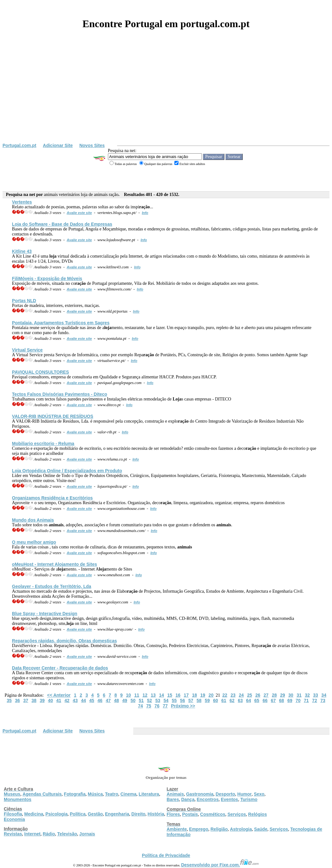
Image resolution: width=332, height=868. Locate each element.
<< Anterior (59, 695)
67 (273, 700)
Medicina (34, 814)
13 (153, 695)
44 (84, 700)
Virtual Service (27, 350)
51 (141, 700)
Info (145, 213)
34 (324, 695)
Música (95, 794)
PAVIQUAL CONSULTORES (41, 372)
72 (315, 700)
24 (241, 695)
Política (78, 814)
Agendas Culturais (42, 794)
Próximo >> (183, 706)
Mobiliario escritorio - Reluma (43, 443)
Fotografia (75, 794)
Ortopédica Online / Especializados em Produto (67, 471)
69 (290, 700)
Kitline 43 (22, 251)
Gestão (95, 814)
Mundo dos (33, 520)
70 (298, 700)
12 (145, 695)
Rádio (49, 834)
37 (26, 700)
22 (225, 695)
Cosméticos (213, 814)
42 (67, 700)
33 (316, 695)
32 (307, 695)
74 (141, 706)
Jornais (87, 834)
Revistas (13, 834)
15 (170, 695)
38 (34, 700)
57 (191, 700)
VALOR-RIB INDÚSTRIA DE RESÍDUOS (53, 416)
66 (265, 700)
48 (116, 700)
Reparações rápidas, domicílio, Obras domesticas (64, 641)
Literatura (149, 794)
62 (232, 700)
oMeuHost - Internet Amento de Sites (55, 564)
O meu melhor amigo (34, 542)
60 (216, 700)
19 (203, 695)
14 (161, 695)
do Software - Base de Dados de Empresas (62, 224)
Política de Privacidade (166, 855)
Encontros (207, 799)
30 (291, 695)
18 (195, 695)
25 (250, 695)
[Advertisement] (166, 95)
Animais (175, 794)
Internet (32, 834)
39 (42, 700)
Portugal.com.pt (19, 145)
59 (207, 700)
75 (149, 706)
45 (92, 700)
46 (100, 700)
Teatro (112, 794)
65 (257, 700)
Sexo (259, 794)
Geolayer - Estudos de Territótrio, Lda (52, 586)
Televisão (67, 834)
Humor (244, 794)
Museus (12, 794)
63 (240, 700)
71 (306, 700)
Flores (173, 814)
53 (158, 700)
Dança (188, 799)
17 (186, 695)
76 (157, 706)
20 (211, 695)
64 (248, 700)
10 (128, 695)
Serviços (237, 814)
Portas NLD (24, 301)
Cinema (129, 794)
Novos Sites (92, 145)
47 (108, 700)
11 (137, 695)
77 (165, 706)
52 (150, 700)
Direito (138, 814)
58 (199, 700)
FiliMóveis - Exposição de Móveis (47, 278)
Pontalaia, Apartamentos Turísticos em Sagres (61, 323)
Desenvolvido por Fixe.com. (220, 865)
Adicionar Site (58, 145)
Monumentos (18, 799)
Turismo (249, 799)
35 (9, 700)
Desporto (225, 794)
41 (59, 700)
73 (323, 700)
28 (274, 695)
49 (125, 700)
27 (266, 695)
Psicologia (56, 814)
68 (282, 700)
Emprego (199, 829)
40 (51, 700)
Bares (173, 799)
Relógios (257, 814)
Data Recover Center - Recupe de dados (60, 668)
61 (224, 700)
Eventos (229, 799)
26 (258, 695)
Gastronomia (200, 794)
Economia (14, 819)
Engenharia (117, 814)
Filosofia (13, 814)
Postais (190, 814)
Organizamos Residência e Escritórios (52, 498)
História (156, 814)
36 (17, 700)
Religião (219, 829)
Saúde (261, 829)
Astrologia (241, 829)
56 (183, 700)
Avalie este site (79, 213)
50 (133, 700)
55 (174, 700)
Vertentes (22, 202)
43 (75, 700)
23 (233, 695)
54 (166, 700)
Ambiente (177, 829)
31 (299, 695)
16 (178, 695)
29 (283, 695)
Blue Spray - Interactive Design (45, 614)
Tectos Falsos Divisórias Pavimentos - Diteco (60, 394)
